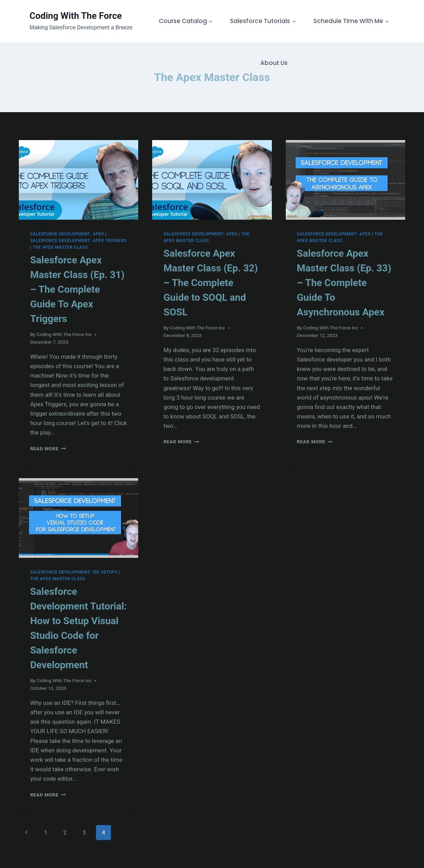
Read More (48, 448)
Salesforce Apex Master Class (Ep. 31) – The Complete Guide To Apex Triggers (77, 289)
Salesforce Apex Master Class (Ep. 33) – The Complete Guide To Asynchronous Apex (344, 283)
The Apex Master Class (60, 247)
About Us (274, 63)
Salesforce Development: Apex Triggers (78, 241)
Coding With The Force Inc (64, 334)
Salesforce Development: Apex (67, 234)
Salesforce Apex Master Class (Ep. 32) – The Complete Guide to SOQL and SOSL (210, 283)
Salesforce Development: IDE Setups (74, 572)
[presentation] (79, 180)
